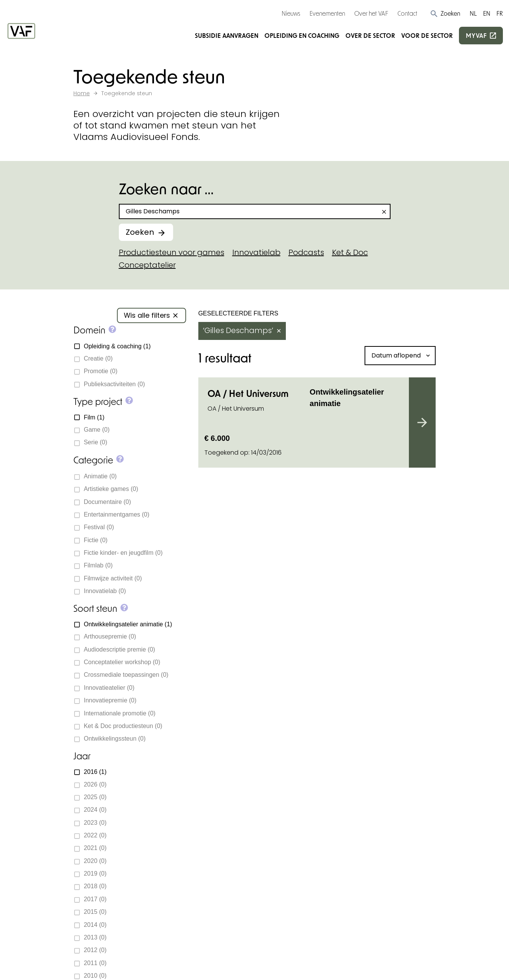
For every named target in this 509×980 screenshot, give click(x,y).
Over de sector (370, 35)
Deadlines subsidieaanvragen (298, 778)
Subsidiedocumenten (302, 755)
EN (487, 13)
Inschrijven (391, 869)
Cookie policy (161, 965)
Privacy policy (210, 965)
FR (500, 13)
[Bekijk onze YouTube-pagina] (132, 837)
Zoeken (140, 232)
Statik (190, 954)
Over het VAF (371, 13)
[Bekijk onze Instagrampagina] (91, 837)
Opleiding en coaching (302, 35)
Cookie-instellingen (102, 965)
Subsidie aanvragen (227, 35)
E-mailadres (383, 829)
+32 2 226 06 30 (114, 806)
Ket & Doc (350, 252)
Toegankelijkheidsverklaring (280, 965)
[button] (445, 13)
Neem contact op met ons (205, 620)
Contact (407, 13)
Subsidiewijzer (316, 620)
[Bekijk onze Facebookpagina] (77, 837)
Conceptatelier (147, 265)
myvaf (476, 35)
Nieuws (291, 13)
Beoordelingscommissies (309, 801)
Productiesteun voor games (172, 252)
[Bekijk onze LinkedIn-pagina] (105, 837)
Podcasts (306, 252)
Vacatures (281, 819)
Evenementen (327, 13)
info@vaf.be (108, 820)
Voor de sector (427, 35)
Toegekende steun (297, 738)
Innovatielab (256, 252)
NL (473, 13)
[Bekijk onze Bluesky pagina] (118, 837)
